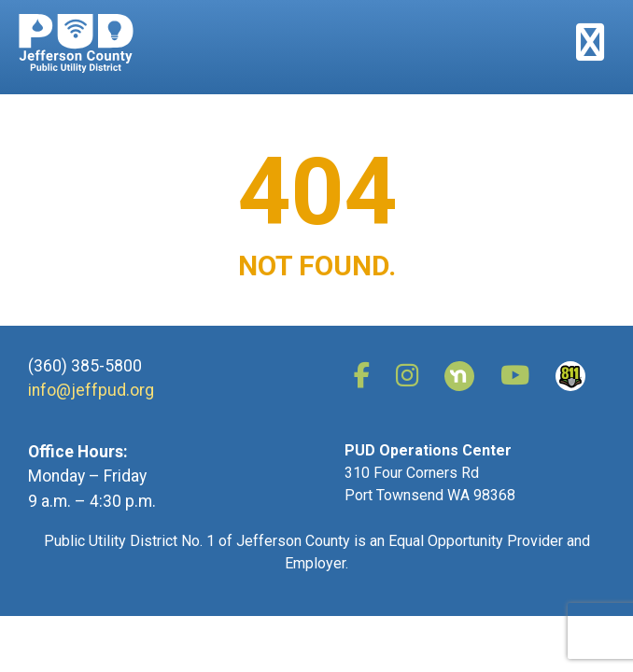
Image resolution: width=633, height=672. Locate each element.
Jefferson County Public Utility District (76, 43)
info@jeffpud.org (91, 390)
